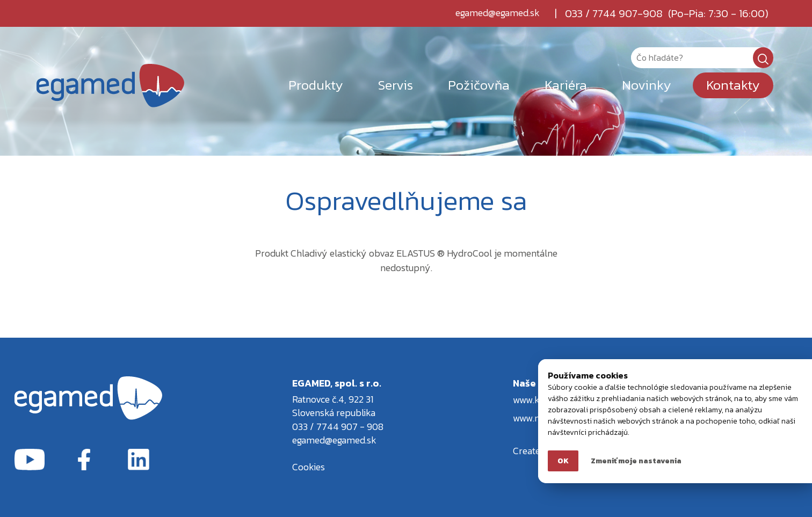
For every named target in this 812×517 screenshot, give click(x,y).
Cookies (309, 467)
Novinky (647, 85)
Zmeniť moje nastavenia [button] (636, 461)
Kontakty (733, 85)
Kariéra (566, 85)
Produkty (316, 85)
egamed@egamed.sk (498, 13)
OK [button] (563, 461)
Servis (396, 85)
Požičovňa (479, 85)
